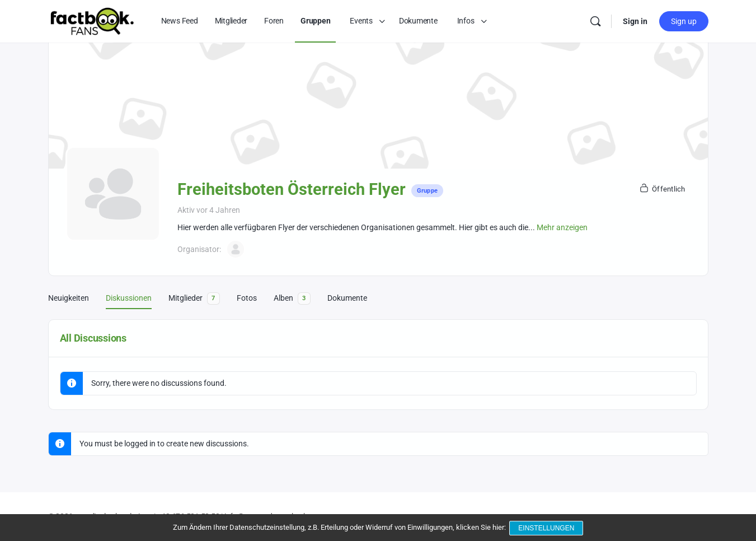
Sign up (684, 21)
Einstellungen (547, 529)
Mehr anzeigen (562, 227)
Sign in (635, 21)
